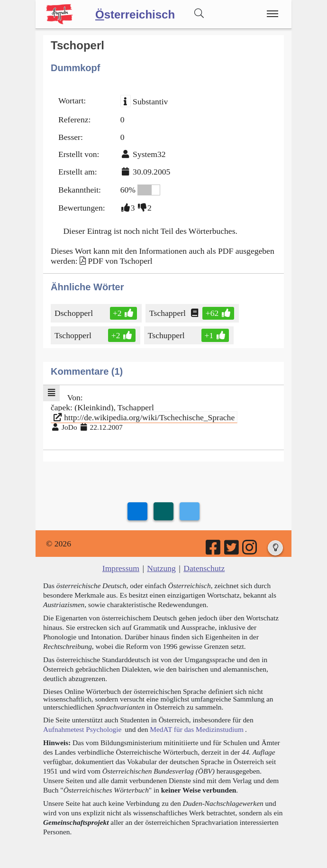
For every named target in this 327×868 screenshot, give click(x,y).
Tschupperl (167, 335)
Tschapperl (168, 313)
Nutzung (161, 568)
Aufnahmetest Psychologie (82, 729)
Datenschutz (204, 568)
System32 (149, 154)
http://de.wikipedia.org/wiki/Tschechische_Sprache (144, 417)
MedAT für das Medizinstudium (197, 729)
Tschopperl (74, 335)
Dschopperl (74, 313)
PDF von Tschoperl (120, 261)
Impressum (121, 568)
